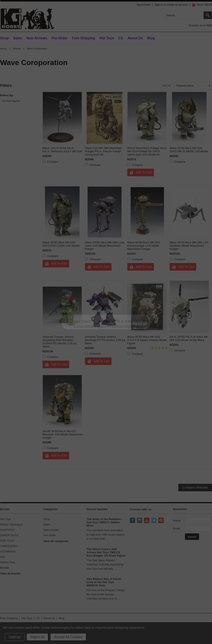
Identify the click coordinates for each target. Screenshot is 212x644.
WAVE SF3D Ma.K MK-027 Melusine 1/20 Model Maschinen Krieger (63, 434)
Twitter (154, 521)
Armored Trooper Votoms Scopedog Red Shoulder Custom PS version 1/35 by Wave (60, 342)
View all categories (56, 541)
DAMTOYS (7, 530)
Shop (5, 38)
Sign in (159, 5)
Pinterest (161, 521)
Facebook (133, 521)
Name (177, 521)
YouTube (147, 521)
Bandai (5, 568)
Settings (15, 637)
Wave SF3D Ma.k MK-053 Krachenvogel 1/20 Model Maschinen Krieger (144, 246)
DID (3, 557)
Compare (53, 162)
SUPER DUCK (9, 535)
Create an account (177, 5)
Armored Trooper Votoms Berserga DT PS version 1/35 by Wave (105, 340)
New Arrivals (37, 38)
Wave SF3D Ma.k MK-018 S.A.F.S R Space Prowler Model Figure (147, 340)
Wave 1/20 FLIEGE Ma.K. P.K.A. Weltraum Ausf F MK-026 (62, 150)
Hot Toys (6, 519)
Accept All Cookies (68, 637)
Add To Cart (144, 172)
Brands (17, 49)
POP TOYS (7, 541)
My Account (143, 5)
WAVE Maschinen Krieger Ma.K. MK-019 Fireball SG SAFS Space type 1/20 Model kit (147, 151)
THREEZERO (9, 546)
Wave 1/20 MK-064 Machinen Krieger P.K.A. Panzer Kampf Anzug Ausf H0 (103, 151)
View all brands (10, 573)
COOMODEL (8, 551)
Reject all (37, 637)
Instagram (140, 521)
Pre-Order (60, 38)
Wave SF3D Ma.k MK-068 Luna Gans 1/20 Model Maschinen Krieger (105, 246)
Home (3, 49)
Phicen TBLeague (11, 524)
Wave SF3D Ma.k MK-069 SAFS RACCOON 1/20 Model (61, 244)
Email (177, 529)
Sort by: (167, 86)
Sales (18, 38)
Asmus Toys (8, 562)
